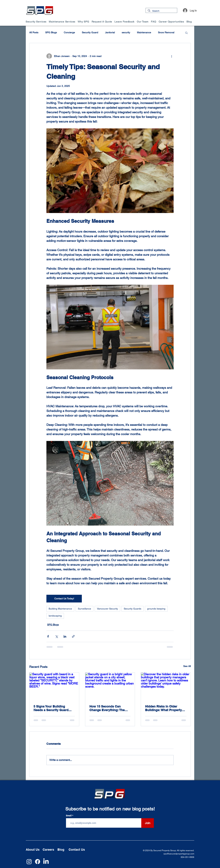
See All (187, 666)
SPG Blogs (51, 32)
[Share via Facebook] (48, 636)
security (126, 32)
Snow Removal (166, 32)
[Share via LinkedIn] (65, 636)
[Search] (161, 11)
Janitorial (110, 32)
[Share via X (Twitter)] (56, 636)
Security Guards (133, 609)
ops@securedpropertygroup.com (179, 854)
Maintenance (144, 32)
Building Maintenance (60, 609)
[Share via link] (73, 636)
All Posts (34, 32)
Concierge (69, 32)
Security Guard (90, 32)
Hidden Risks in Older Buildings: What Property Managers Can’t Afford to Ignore (164, 708)
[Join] (148, 823)
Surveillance (84, 609)
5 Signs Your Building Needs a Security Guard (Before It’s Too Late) (51, 708)
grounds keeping (156, 609)
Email (69, 816)
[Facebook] (38, 862)
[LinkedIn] (46, 862)
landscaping (55, 616)
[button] (37, 22)
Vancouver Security (107, 609)
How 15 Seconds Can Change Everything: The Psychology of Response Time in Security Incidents (109, 708)
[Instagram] (29, 862)
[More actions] (172, 56)
